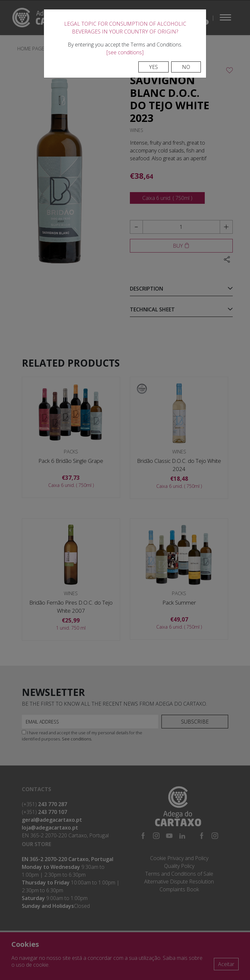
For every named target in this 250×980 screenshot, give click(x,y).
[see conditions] (125, 52)
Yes (153, 67)
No (186, 67)
